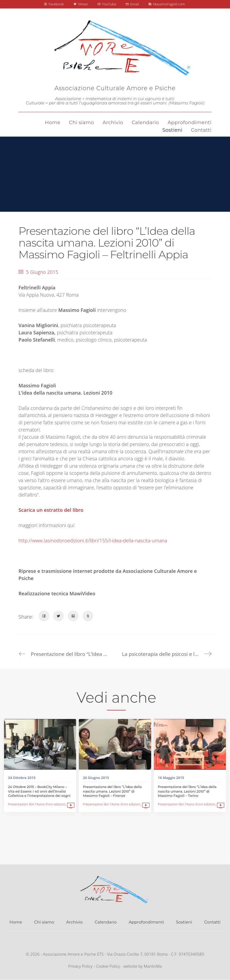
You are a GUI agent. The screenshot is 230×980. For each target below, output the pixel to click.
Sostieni (184, 922)
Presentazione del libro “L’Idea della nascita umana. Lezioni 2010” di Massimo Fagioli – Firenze (112, 791)
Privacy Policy (80, 966)
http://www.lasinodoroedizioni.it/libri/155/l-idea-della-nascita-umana (93, 540)
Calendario (106, 922)
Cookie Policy (108, 966)
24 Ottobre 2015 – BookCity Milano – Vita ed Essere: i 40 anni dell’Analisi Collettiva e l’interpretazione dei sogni (39, 791)
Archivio (74, 922)
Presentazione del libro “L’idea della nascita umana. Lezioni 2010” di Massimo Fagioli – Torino (187, 791)
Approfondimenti (146, 922)
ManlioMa (153, 966)
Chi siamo (44, 922)
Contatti (212, 922)
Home (16, 922)
